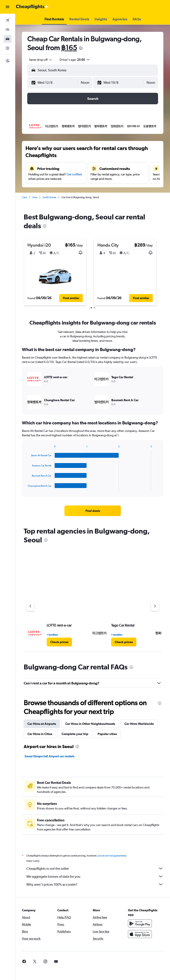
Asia (35, 197)
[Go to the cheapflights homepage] (32, 7)
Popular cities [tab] (107, 734)
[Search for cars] (8, 39)
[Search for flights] (8, 20)
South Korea (49, 197)
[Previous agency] (30, 606)
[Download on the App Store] (140, 939)
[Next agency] (155, 606)
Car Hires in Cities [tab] (40, 734)
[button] (8, 7)
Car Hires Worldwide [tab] (139, 724)
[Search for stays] (8, 30)
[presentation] (81, 48)
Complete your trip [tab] (75, 734)
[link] (93, 511)
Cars (24, 197)
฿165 (69, 48)
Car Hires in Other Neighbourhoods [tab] (90, 724)
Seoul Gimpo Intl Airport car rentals (49, 756)
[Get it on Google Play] (140, 928)
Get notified (74, 174)
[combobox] (41, 60)
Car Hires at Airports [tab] (42, 724)
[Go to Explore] (8, 48)
